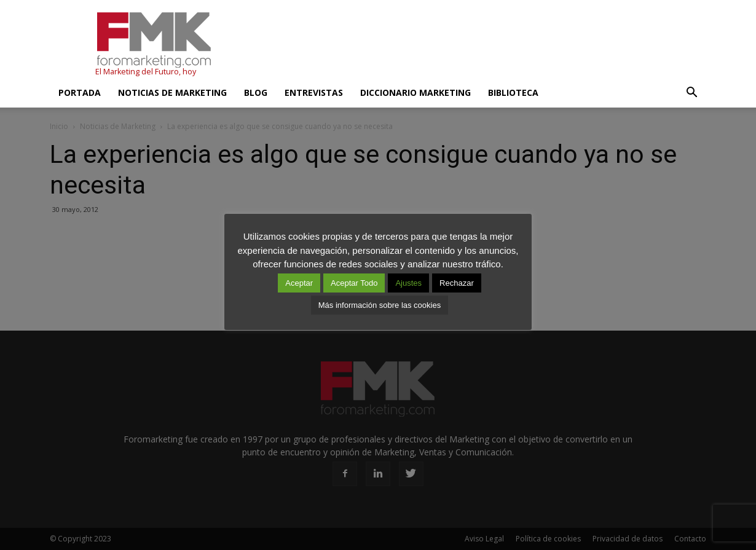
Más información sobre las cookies (380, 305)
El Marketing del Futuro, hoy (146, 72)
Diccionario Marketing (415, 92)
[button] (691, 93)
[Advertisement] (482, 45)
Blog (256, 92)
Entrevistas (314, 92)
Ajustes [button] (408, 283)
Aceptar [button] (299, 283)
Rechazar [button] (457, 283)
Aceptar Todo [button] (354, 283)
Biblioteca (513, 92)
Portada (80, 92)
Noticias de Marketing (172, 92)
